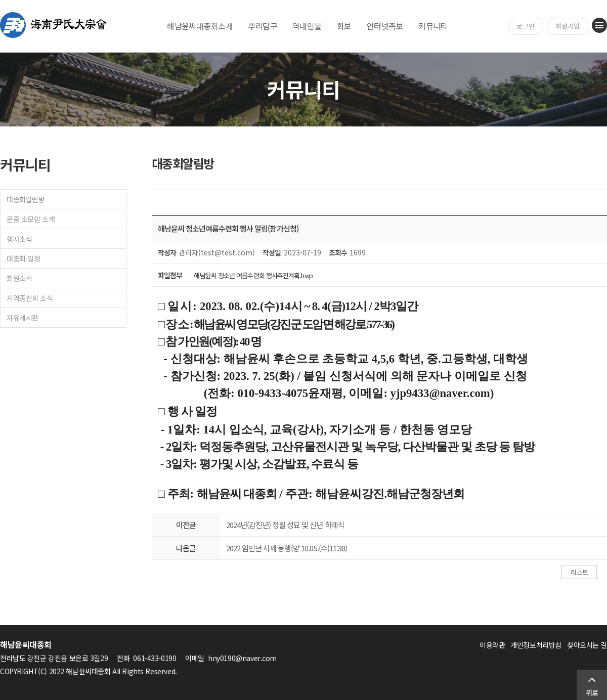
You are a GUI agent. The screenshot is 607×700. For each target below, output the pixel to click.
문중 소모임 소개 (31, 219)
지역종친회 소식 (30, 298)
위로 (592, 692)
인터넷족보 (385, 26)
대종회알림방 (26, 199)
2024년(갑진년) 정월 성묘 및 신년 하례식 (285, 525)
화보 (344, 26)
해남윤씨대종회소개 (200, 26)
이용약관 (492, 645)
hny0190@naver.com (242, 658)
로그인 (526, 26)
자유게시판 (23, 318)
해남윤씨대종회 (53, 25)
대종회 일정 (23, 258)
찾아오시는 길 (587, 645)
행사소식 (19, 239)
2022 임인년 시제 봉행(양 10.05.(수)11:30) (287, 548)
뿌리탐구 (263, 26)
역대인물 (307, 26)
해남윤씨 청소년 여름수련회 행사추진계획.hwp (253, 275)
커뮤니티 (433, 26)
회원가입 (568, 26)
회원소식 (19, 278)
